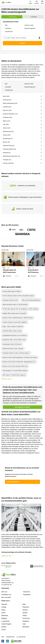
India (24, 624)
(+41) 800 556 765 (6, 585)
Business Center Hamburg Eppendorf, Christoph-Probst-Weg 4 (20, 357)
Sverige (4, 607)
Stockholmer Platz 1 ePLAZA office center (14, 340)
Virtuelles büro (8, 90)
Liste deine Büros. (22, 482)
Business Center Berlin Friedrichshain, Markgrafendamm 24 (19, 362)
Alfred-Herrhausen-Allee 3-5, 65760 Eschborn (15, 305)
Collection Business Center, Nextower (13, 349)
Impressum (27, 592)
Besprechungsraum (29, 87)
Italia (24, 604)
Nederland (5, 616)
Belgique (4, 618)
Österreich (26, 607)
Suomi (3, 613)
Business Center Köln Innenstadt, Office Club (15, 366)
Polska (25, 616)
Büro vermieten (6, 597)
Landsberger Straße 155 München (12, 344)
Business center (28, 84)
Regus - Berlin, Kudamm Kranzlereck (13, 327)
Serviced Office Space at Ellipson (12, 291)
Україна (25, 613)
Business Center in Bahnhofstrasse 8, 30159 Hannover (18, 318)
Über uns (4, 592)
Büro (5, 84)
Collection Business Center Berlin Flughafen (15, 322)
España (4, 627)
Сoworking (7, 87)
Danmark (4, 604)
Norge (3, 610)
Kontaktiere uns (6, 595)
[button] (23, 254)
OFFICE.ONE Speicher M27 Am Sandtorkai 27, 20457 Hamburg (20, 309)
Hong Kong (26, 618)
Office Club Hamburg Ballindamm (31, 300)
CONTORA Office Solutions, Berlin (12, 331)
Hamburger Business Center (10, 300)
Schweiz (25, 610)
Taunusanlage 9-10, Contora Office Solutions (15, 371)
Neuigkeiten (27, 595)
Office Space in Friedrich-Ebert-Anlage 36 (14, 375)
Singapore (26, 621)
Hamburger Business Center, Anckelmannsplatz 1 (16, 353)
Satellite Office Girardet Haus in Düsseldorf (14, 313)
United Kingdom (6, 624)
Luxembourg (5, 621)
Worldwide (26, 627)
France (4, 630)
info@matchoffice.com (8, 583)
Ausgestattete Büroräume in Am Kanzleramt (15, 335)
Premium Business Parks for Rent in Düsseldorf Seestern (18, 296)
